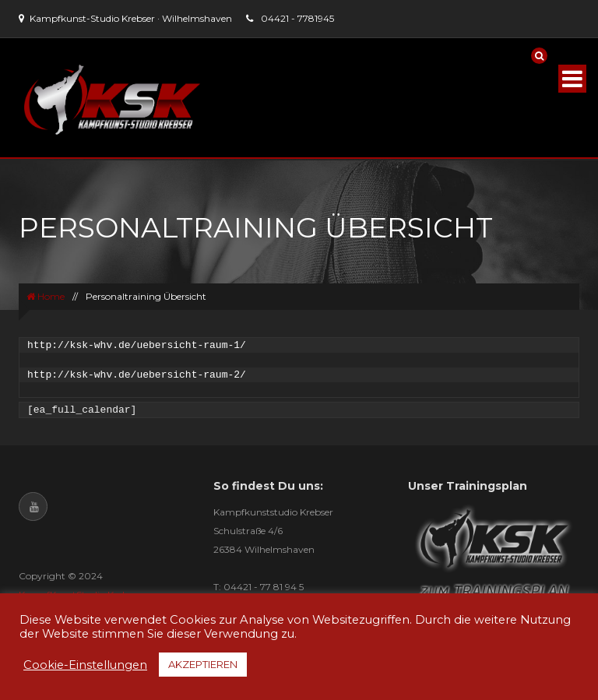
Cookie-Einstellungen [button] (85, 665)
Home (46, 296)
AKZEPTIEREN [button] (203, 664)
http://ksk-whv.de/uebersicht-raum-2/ (137, 375)
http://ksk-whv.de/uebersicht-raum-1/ (137, 345)
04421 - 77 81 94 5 (264, 587)
